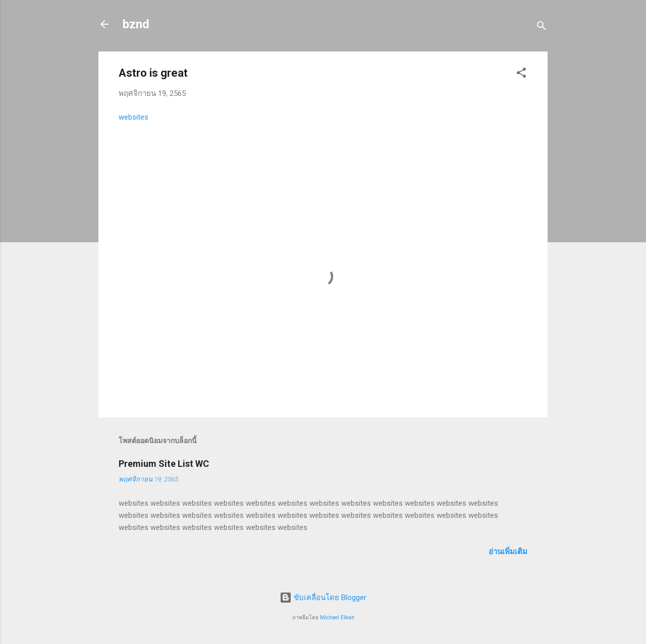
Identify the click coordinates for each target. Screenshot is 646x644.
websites (133, 117)
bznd (136, 24)
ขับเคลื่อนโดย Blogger (323, 598)
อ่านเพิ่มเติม (508, 552)
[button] (521, 74)
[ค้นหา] (542, 28)
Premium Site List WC (164, 464)
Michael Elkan (337, 618)
